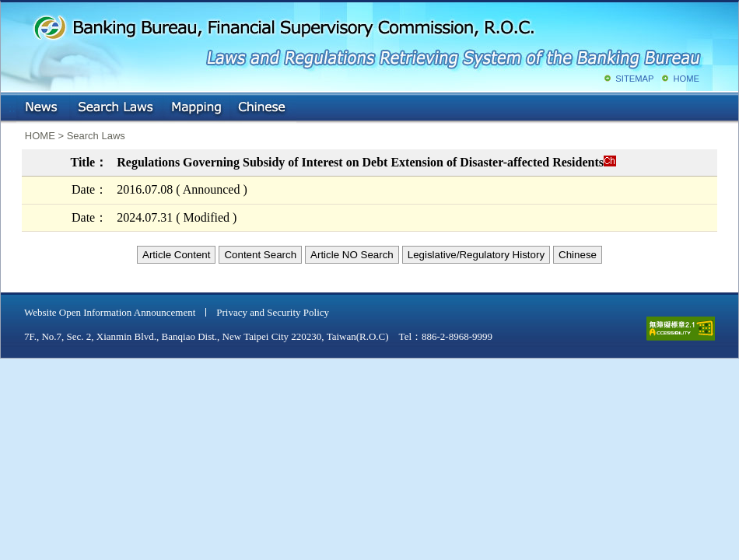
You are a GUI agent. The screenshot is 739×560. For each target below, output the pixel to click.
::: (12, 105)
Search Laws (116, 108)
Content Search (260, 255)
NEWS (43, 108)
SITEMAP (634, 79)
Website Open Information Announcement (110, 312)
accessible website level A (681, 329)
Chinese (263, 108)
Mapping (196, 108)
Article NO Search (352, 255)
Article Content (176, 255)
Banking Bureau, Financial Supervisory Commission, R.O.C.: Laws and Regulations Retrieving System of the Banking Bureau (366, 39)
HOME (686, 79)
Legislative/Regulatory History (476, 255)
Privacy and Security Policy (273, 312)
